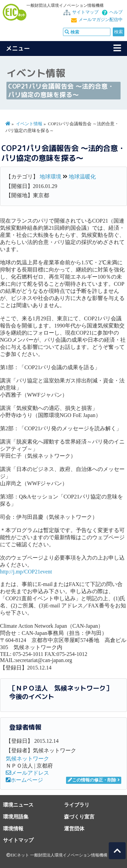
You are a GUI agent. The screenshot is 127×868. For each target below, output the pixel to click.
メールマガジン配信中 (101, 20)
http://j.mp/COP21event (26, 572)
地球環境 (50, 177)
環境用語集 (16, 817)
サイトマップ (85, 12)
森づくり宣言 (79, 817)
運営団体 (74, 828)
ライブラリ (77, 805)
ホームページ (24, 780)
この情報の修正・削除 (92, 780)
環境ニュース (18, 805)
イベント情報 (29, 124)
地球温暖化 (82, 177)
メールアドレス (27, 773)
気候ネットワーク (27, 759)
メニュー (18, 48)
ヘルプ (116, 12)
